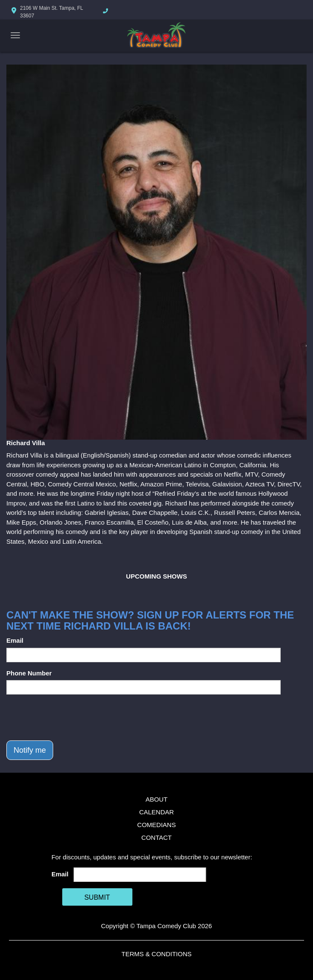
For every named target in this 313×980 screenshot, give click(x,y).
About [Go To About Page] (156, 799)
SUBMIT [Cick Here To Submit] (97, 897)
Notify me (30, 750)
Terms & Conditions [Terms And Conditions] (156, 954)
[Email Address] (140, 875)
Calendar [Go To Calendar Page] (156, 812)
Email (15, 640)
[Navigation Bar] (15, 35)
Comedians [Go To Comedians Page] (157, 825)
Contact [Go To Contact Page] (156, 837)
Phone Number (29, 673)
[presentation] (71, 717)
